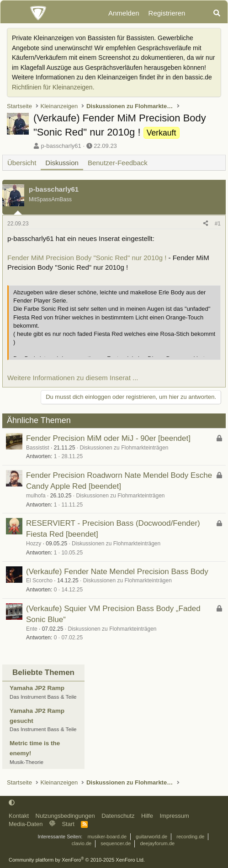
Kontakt (19, 816)
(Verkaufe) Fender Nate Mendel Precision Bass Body (117, 572)
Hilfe (147, 816)
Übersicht (22, 163)
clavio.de (82, 843)
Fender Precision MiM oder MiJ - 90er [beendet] (108, 438)
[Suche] (217, 13)
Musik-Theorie (27, 762)
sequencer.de (116, 843)
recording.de (190, 837)
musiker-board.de (107, 837)
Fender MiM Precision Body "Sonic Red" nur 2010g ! (87, 258)
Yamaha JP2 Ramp (37, 688)
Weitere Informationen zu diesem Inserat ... (73, 378)
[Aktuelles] (199, 13)
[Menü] (12, 13)
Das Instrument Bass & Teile (43, 697)
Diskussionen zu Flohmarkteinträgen (124, 448)
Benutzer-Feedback (118, 163)
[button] (12, 803)
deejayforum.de (157, 843)
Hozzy (34, 544)
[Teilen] (206, 224)
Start (68, 824)
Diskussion (62, 163)
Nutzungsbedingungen (65, 816)
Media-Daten (26, 824)
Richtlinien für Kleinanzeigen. (53, 87)
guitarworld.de (151, 837)
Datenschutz (118, 816)
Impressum (174, 816)
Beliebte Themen (43, 672)
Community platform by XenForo (77, 860)
